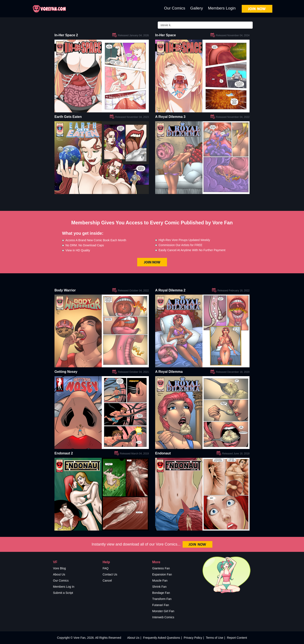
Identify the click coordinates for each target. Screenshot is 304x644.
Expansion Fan (162, 574)
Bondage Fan (161, 593)
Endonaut (163, 453)
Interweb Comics (163, 617)
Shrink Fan (159, 587)
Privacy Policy (193, 638)
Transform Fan (162, 599)
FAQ (106, 568)
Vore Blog (59, 568)
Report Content (237, 638)
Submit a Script (63, 593)
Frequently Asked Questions (162, 638)
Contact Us (110, 574)
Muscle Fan (160, 581)
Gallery (197, 8)
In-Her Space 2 (66, 35)
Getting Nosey (66, 372)
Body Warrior (65, 290)
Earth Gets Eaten (68, 117)
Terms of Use (214, 638)
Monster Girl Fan (163, 611)
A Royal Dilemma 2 (170, 290)
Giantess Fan (161, 568)
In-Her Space (166, 35)
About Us (59, 574)
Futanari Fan (161, 605)
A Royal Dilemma (169, 372)
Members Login (222, 8)
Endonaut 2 (64, 453)
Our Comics (175, 8)
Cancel (107, 581)
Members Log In (64, 587)
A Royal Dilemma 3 (170, 117)
